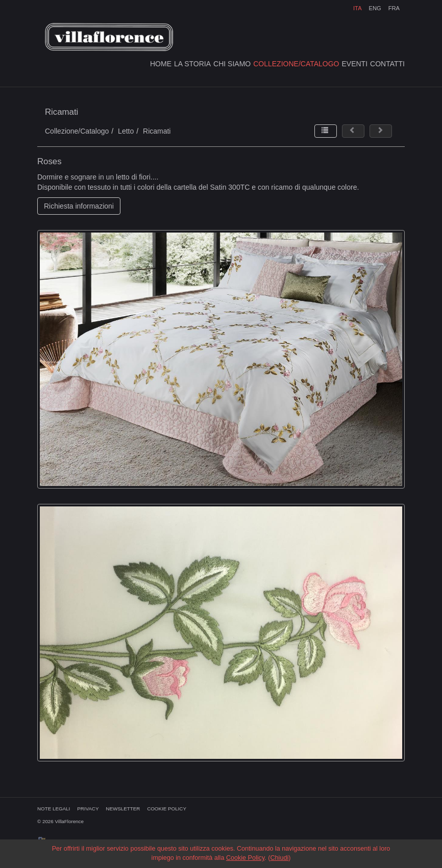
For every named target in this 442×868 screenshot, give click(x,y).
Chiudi (279, 858)
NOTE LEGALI (54, 809)
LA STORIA (192, 64)
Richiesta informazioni (79, 206)
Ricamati (157, 131)
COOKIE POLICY (167, 809)
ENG (375, 8)
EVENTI (355, 64)
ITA (358, 8)
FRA (394, 8)
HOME (161, 64)
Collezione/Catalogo (77, 131)
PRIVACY (88, 809)
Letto (126, 131)
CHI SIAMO (232, 64)
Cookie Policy (245, 858)
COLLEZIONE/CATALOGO (296, 64)
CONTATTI (387, 64)
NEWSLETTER (123, 809)
